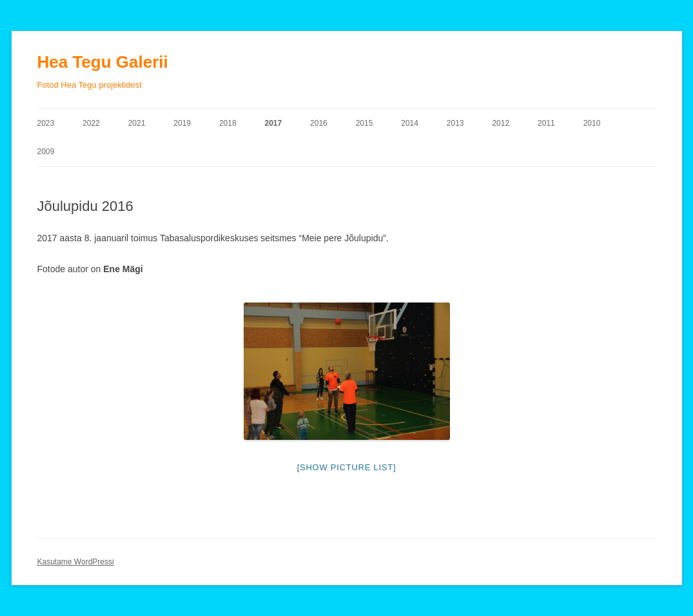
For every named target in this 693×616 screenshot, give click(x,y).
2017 (273, 123)
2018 (228, 123)
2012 (501, 123)
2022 (91, 123)
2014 (410, 123)
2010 (592, 123)
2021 (137, 123)
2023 (46, 123)
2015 (365, 123)
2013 (455, 123)
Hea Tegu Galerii (103, 62)
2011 (546, 123)
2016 (319, 123)
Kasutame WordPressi (76, 562)
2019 (182, 123)
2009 (46, 152)
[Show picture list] (347, 467)
